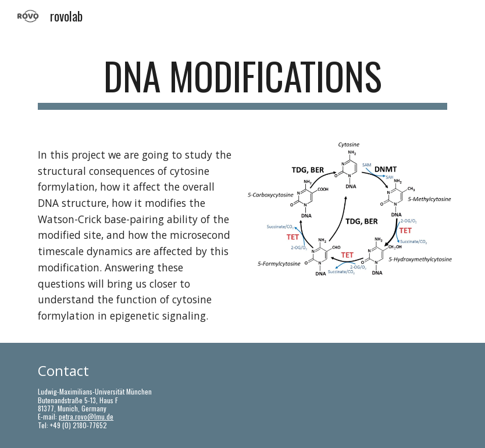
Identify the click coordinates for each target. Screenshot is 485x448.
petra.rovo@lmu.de (86, 416)
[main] (243, 82)
